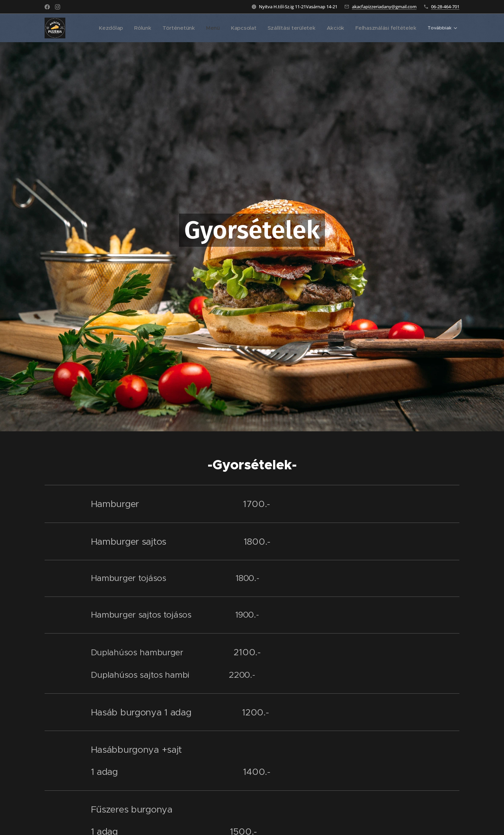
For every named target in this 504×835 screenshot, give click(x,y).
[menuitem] (115, 28)
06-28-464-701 (445, 7)
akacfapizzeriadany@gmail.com (384, 7)
